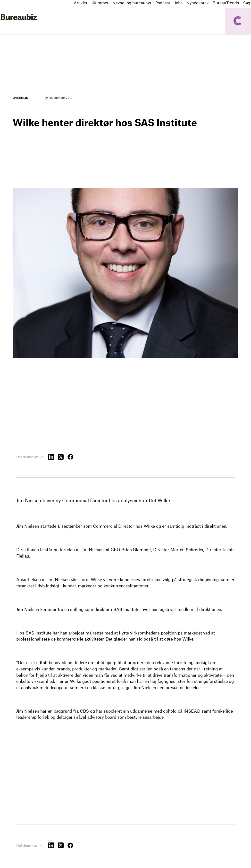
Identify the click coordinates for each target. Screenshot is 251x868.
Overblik (20, 98)
